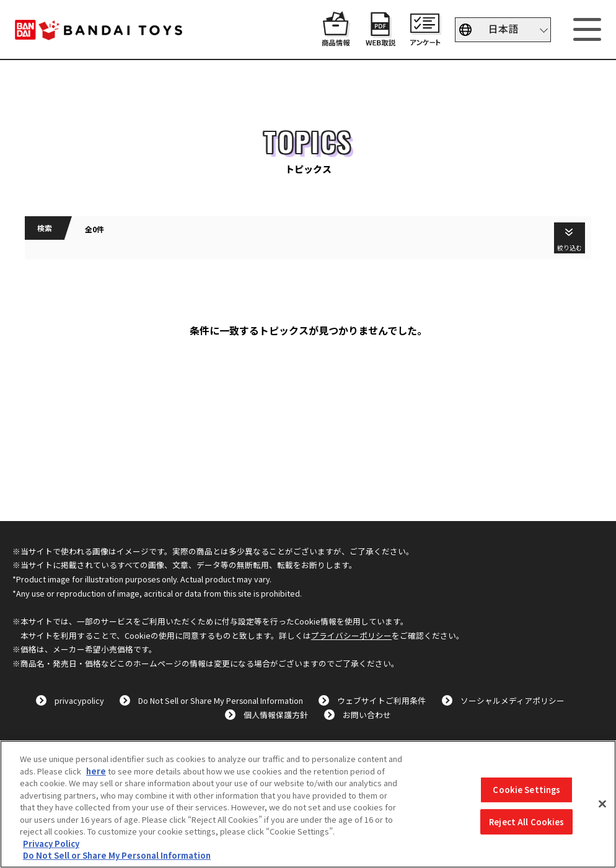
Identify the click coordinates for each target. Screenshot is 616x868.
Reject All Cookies (526, 822)
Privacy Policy (51, 844)
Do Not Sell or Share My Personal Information (221, 700)
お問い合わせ (367, 715)
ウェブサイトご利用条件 (381, 700)
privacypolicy (79, 700)
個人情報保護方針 (276, 715)
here (96, 771)
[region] (308, 804)
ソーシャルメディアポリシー (513, 700)
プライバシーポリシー (351, 635)
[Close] (602, 804)
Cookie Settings (526, 790)
